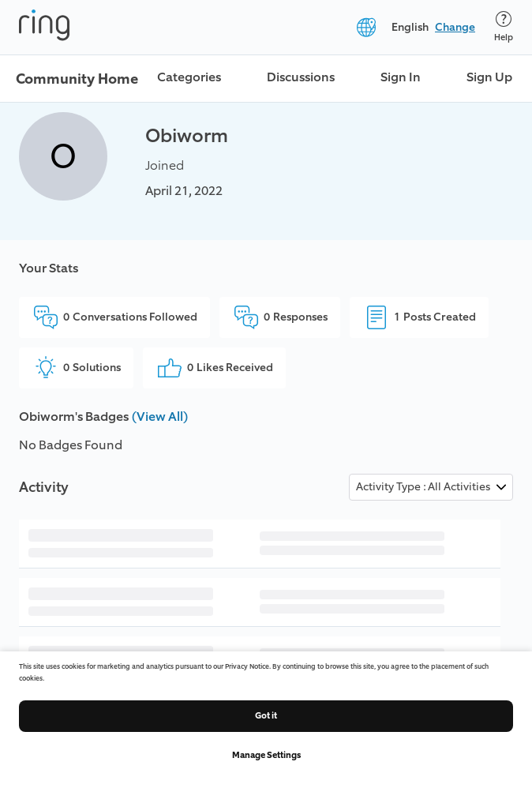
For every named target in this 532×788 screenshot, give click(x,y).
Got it (266, 716)
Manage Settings (266, 755)
